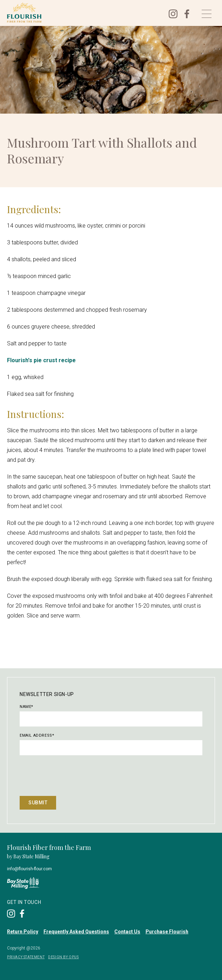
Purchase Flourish (167, 932)
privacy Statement (26, 957)
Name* (26, 707)
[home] (83, 12)
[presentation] (73, 775)
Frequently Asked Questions (76, 932)
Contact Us (127, 932)
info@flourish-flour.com (29, 869)
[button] (207, 14)
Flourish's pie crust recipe (41, 360)
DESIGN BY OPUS (63, 957)
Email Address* (37, 735)
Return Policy (23, 932)
